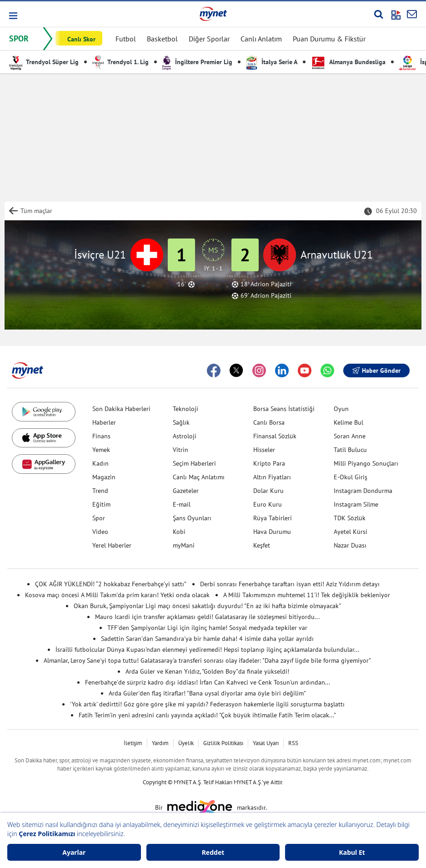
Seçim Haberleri (194, 463)
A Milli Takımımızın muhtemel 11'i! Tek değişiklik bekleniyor (307, 595)
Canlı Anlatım (261, 39)
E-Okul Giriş (351, 477)
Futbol (126, 39)
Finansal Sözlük (275, 436)
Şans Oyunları (192, 518)
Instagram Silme (356, 504)
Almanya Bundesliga (348, 62)
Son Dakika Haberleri (121, 409)
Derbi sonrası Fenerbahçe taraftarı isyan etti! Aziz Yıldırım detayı (290, 584)
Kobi (179, 532)
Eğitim (101, 504)
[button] (13, 16)
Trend (100, 491)
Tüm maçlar (36, 211)
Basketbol (162, 39)
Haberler (104, 422)
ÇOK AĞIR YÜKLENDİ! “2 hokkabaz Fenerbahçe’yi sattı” (111, 584)
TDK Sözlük (350, 518)
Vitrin (180, 450)
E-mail (182, 504)
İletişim (133, 743)
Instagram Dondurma (363, 491)
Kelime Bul (348, 422)
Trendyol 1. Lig (120, 62)
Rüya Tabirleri (273, 518)
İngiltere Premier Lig (197, 62)
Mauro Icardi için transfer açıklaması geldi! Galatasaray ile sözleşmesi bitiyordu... (207, 617)
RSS (293, 743)
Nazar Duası (350, 545)
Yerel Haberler (112, 545)
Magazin (104, 477)
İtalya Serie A (272, 62)
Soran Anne (350, 436)
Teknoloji (185, 409)
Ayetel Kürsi (351, 532)
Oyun (341, 409)
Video (100, 532)
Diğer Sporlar (209, 39)
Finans (101, 436)
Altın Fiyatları (272, 477)
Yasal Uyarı (266, 743)
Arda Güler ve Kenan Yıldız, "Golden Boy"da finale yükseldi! (207, 671)
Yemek (101, 450)
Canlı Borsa (269, 422)
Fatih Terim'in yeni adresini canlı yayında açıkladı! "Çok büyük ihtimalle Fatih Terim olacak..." (207, 715)
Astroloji (185, 436)
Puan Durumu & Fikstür (329, 39)
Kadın (100, 463)
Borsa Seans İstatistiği (284, 409)
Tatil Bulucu (350, 450)
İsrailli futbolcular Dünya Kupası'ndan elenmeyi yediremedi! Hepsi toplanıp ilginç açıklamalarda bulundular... (207, 650)
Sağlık (181, 422)
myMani (184, 545)
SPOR (19, 38)
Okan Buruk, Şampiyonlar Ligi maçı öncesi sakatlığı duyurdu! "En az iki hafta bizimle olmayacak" (207, 606)
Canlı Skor (81, 39)
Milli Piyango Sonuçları (366, 463)
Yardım (160, 743)
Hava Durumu (272, 532)
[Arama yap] (378, 14)
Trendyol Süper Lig (44, 62)
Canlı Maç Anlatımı (199, 477)
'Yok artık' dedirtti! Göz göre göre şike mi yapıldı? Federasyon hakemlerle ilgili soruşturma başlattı (207, 704)
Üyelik (186, 743)
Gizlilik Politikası (223, 743)
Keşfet (262, 545)
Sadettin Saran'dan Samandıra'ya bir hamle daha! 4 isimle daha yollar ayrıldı (207, 639)
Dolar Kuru (268, 491)
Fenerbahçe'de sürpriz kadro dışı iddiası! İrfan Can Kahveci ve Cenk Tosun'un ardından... (208, 682)
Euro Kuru (268, 504)
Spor (99, 518)
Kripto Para (269, 463)
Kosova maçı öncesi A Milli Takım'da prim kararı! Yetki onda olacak (117, 595)
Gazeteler (186, 491)
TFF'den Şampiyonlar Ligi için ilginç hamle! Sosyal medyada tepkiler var (207, 628)
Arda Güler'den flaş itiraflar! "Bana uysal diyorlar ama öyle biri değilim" (207, 693)
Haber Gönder (376, 371)
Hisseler (264, 450)
